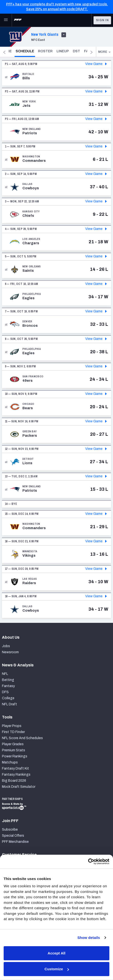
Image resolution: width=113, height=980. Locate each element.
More (105, 52)
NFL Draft (9, 704)
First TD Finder (13, 732)
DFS (5, 692)
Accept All (57, 953)
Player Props (12, 726)
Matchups (10, 762)
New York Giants (45, 34)
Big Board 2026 (14, 781)
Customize (57, 969)
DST (87, 51)
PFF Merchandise (15, 842)
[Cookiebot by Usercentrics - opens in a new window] (88, 862)
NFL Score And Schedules (22, 738)
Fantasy (8, 686)
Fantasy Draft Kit (15, 768)
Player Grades (13, 744)
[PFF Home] (18, 20)
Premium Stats (14, 750)
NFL (5, 674)
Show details (89, 938)
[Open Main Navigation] (6, 20)
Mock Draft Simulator (19, 787)
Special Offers (13, 836)
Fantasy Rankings (16, 775)
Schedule (36, 51)
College (8, 698)
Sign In (102, 20)
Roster (56, 51)
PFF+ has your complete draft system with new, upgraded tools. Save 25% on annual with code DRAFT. (57, 7)
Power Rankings (15, 756)
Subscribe (10, 830)
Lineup (73, 51)
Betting (8, 680)
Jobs (6, 646)
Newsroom (10, 652)
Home (17, 51)
